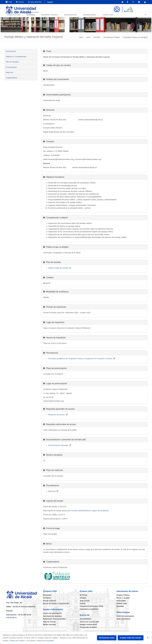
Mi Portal (83, 598)
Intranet (83, 601)
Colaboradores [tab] (12, 81)
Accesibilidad (85, 622)
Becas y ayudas (123, 601)
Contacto (47, 601)
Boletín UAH (122, 606)
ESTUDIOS (31, 18)
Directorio (47, 598)
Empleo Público (123, 598)
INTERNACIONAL (90, 18)
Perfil (9, 2)
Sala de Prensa (49, 624)
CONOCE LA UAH (14, 18)
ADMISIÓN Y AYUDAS (49, 18)
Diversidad (121, 603)
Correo (83, 606)
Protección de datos (88, 630)
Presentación (11, 54)
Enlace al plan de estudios (58, 271)
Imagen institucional (88, 627)
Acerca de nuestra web (89, 624)
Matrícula (9, 75)
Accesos (20, 2)
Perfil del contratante (125, 619)
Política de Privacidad (45, 641)
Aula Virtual (85, 603)
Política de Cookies (17, 641)
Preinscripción (11, 70)
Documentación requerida (58, 448)
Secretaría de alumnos (52, 619)
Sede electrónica (35, 2)
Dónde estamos (50, 603)
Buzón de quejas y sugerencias (56, 606)
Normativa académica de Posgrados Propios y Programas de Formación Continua (80, 361)
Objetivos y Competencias (16, 59)
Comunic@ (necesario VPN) (91, 609)
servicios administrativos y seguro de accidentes (90, 513)
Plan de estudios (12, 65)
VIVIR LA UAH (108, 18)
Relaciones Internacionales (54, 622)
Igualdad (120, 609)
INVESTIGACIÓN (70, 18)
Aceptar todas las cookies (131, 638)
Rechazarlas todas (107, 638)
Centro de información (52, 616)
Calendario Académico (89, 612)
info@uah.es (12, 620)
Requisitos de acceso (57, 417)
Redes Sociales (50, 627)
